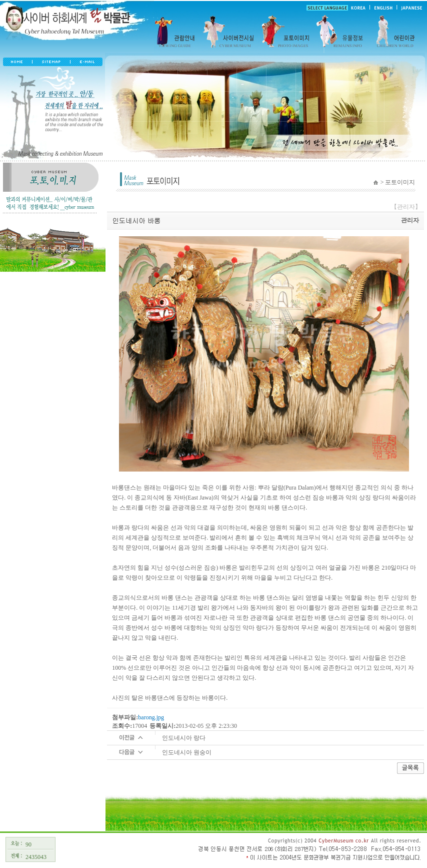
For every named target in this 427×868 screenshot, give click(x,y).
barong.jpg (151, 717)
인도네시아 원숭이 (187, 752)
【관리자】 (406, 207)
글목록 (410, 768)
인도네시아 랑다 (184, 738)
